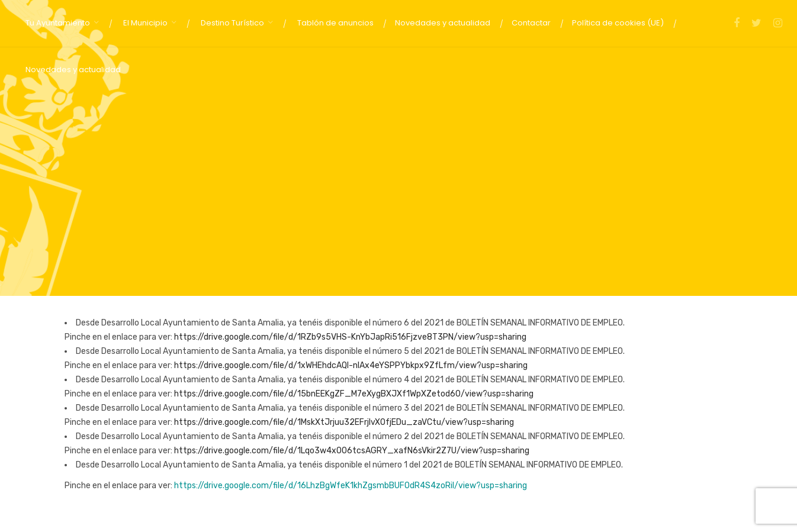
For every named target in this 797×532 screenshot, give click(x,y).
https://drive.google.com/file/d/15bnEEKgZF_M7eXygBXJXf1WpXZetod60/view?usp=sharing (354, 394)
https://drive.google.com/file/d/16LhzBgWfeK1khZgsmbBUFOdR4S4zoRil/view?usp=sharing (351, 486)
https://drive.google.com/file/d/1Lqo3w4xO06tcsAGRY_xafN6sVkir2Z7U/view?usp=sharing (352, 451)
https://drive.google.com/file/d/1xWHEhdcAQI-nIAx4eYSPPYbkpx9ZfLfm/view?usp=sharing (351, 365)
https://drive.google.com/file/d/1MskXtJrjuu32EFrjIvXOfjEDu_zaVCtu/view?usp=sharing (344, 422)
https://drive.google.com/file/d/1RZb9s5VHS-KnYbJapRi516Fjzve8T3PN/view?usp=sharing (350, 337)
